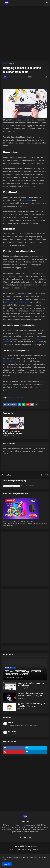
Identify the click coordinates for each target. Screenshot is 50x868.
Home (5, 64)
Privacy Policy (26, 850)
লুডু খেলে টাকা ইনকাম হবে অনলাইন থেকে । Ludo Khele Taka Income (32, 705)
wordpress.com (24, 302)
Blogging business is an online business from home (13, 432)
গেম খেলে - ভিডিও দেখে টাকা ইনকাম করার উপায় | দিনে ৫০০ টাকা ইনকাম (30, 695)
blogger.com (11, 302)
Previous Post (7, 475)
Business (17, 398)
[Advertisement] (25, 33)
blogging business (10, 361)
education (27, 200)
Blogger (11, 64)
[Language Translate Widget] (12, 486)
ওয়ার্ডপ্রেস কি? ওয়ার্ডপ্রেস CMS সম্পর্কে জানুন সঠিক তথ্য (31, 684)
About (18, 850)
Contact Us (37, 850)
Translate (34, 486)
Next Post (45, 475)
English (23, 398)
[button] (2, 3)
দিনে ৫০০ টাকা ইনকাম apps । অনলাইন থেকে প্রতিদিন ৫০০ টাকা (23, 673)
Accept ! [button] (7, 864)
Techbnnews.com (31, 846)
